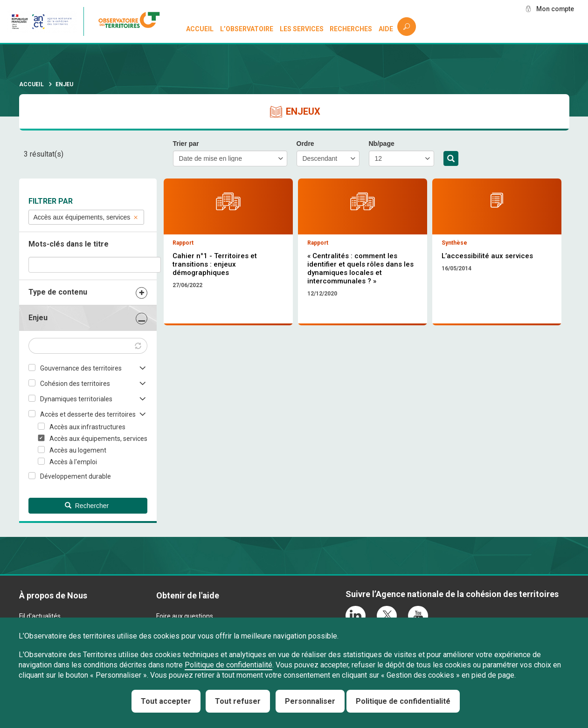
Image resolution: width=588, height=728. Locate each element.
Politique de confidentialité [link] (403, 701)
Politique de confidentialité (228, 665)
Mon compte (555, 9)
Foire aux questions (185, 616)
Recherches (351, 29)
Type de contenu (58, 292)
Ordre (305, 144)
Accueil (200, 29)
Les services (302, 29)
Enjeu (38, 318)
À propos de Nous (53, 595)
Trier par (186, 144)
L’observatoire (247, 29)
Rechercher (451, 159)
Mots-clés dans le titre (69, 244)
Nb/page (382, 144)
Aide (386, 29)
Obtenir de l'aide (188, 595)
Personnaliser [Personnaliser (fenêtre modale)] (310, 701)
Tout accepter (166, 701)
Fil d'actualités (40, 616)
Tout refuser (238, 701)
